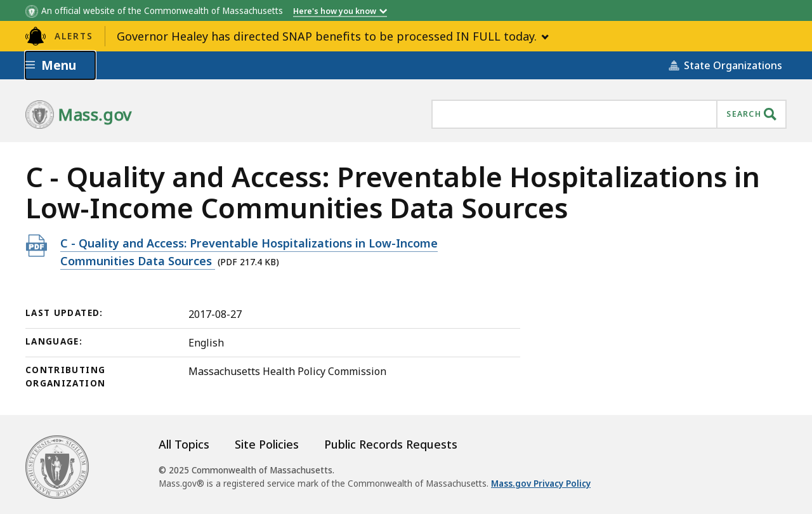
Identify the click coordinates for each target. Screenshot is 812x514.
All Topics (184, 444)
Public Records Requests (391, 444)
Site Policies (267, 444)
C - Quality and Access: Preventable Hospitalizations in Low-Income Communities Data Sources (249, 252)
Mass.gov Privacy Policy (541, 484)
